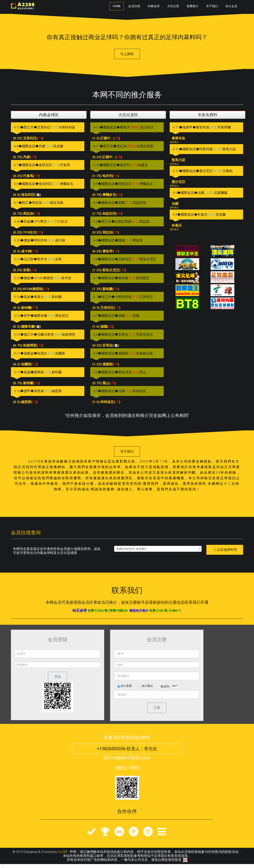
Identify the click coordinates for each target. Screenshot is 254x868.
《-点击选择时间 (225, 550)
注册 (157, 708)
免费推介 (192, 6)
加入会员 (231, 6)
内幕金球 (154, 6)
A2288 (62, 852)
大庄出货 (173, 6)
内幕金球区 (49, 115)
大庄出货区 (128, 115)
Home (117, 6)
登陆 (58, 677)
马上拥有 (127, 54)
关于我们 (212, 6)
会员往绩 (134, 6)
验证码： (166, 686)
